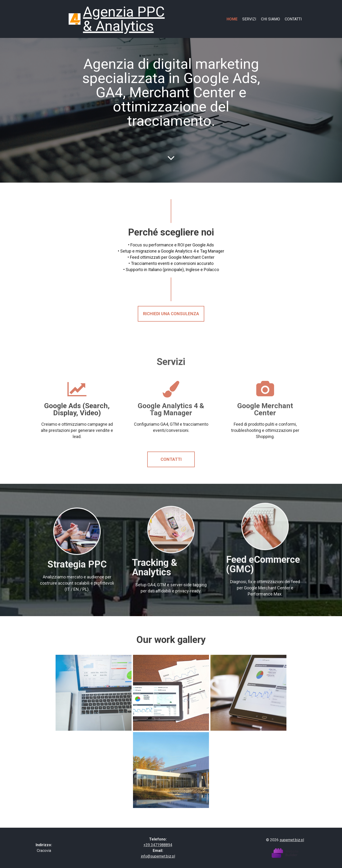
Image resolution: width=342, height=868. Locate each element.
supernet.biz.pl (292, 840)
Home (232, 19)
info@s (147, 856)
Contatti (293, 19)
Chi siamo (271, 19)
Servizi (249, 19)
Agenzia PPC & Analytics (124, 19)
